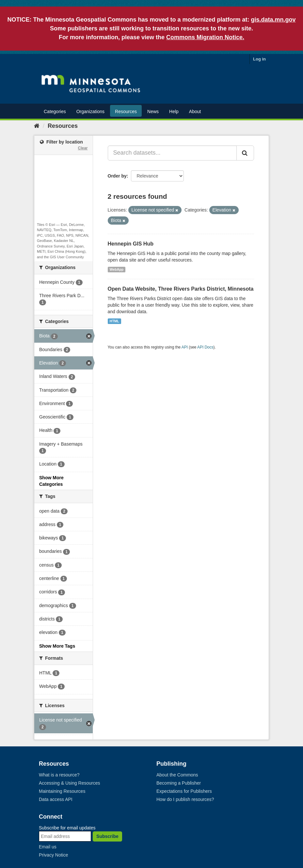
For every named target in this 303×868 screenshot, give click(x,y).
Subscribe (107, 836)
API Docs (205, 347)
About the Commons (177, 775)
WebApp (117, 269)
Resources (126, 111)
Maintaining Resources (62, 791)
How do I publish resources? (185, 799)
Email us (48, 847)
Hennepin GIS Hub (131, 244)
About (195, 111)
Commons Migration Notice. (205, 37)
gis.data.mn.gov (273, 20)
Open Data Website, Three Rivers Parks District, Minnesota (181, 289)
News (153, 111)
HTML (114, 321)
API (185, 347)
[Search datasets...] (172, 153)
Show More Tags (57, 646)
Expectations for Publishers (184, 791)
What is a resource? (59, 775)
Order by (117, 176)
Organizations (90, 111)
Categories (55, 111)
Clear (83, 148)
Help (174, 111)
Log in (259, 59)
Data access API (56, 799)
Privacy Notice (53, 855)
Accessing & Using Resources (70, 783)
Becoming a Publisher (179, 783)
